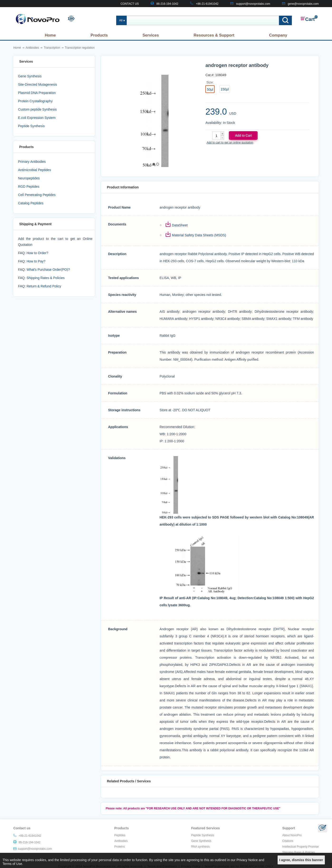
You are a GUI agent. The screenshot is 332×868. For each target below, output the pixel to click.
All (121, 20)
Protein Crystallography (35, 101)
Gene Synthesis (30, 76)
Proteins (120, 847)
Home (50, 35)
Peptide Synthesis (31, 126)
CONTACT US (130, 4)
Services (151, 35)
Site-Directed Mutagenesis (38, 84)
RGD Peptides (29, 187)
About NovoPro (292, 835)
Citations (288, 841)
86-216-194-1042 (167, 4)
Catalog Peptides (31, 203)
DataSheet (180, 225)
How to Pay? (36, 261)
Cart (308, 19)
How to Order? (37, 253)
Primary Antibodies (32, 162)
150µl (225, 89)
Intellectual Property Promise (301, 847)
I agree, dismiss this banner (301, 860)
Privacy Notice (247, 860)
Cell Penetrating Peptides (37, 195)
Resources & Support (214, 35)
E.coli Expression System (37, 118)
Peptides (120, 835)
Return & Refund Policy (44, 286)
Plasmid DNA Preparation (37, 93)
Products (99, 35)
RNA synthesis (200, 847)
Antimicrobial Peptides (35, 170)
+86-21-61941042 (207, 4)
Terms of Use (12, 864)
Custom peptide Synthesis (37, 109)
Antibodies (121, 841)
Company (278, 35)
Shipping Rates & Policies (46, 278)
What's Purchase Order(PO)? (48, 270)
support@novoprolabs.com (253, 4)
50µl (210, 89)
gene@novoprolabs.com (303, 4)
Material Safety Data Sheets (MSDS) (199, 235)
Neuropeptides (29, 178)
